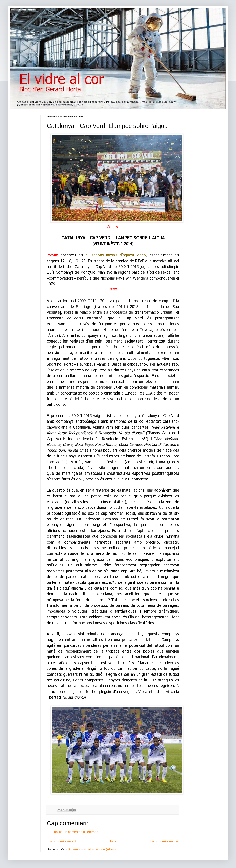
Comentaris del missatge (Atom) (92, 849)
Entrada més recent (62, 841)
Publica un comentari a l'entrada (75, 832)
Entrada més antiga (164, 841)
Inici (113, 841)
